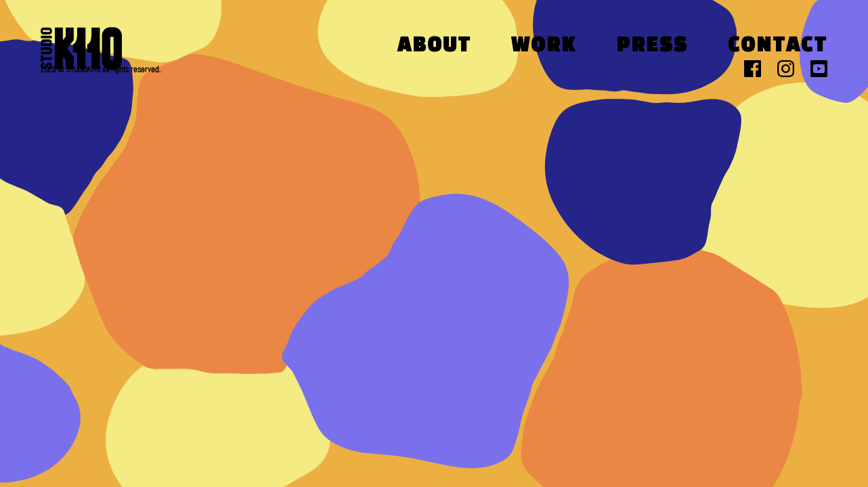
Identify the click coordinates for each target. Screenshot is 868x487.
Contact (778, 46)
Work (544, 46)
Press (652, 46)
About (434, 46)
